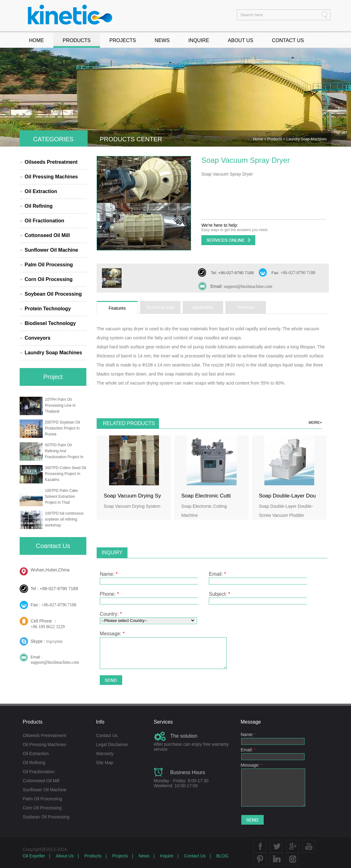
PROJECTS (123, 40)
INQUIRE (199, 40)
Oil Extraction (41, 191)
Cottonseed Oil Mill (47, 235)
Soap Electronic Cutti (206, 496)
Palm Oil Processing (49, 265)
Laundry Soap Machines (53, 353)
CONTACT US (288, 40)
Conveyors (38, 338)
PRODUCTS (77, 40)
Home (259, 139)
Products (275, 139)
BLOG (222, 856)
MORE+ (315, 423)
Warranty (105, 754)
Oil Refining (39, 206)
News (144, 856)
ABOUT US (241, 40)
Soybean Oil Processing (53, 294)
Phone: (109, 594)
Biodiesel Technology (50, 323)
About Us (65, 856)
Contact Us (107, 735)
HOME (36, 40)
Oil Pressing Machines (51, 177)
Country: (111, 614)
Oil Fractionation (44, 221)
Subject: (220, 594)
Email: (217, 574)
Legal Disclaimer (112, 744)
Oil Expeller (34, 856)
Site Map (105, 763)
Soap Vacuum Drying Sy (132, 496)
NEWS (162, 40)
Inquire (167, 856)
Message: (112, 634)
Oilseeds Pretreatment (51, 162)
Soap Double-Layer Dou (287, 496)
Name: (109, 574)
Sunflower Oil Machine (51, 250)
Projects (120, 856)
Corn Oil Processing (49, 279)
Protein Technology (48, 309)
